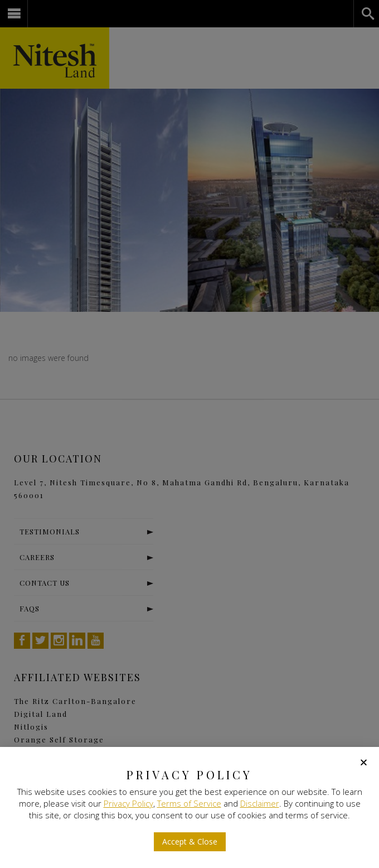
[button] (190, 842)
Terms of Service (189, 803)
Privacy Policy (128, 803)
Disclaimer (260, 803)
